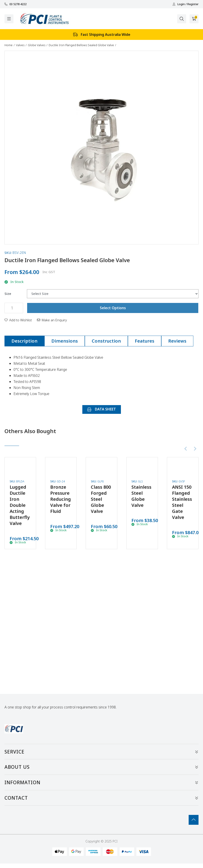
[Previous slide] (186, 449)
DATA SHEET (102, 409)
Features (145, 341)
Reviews (177, 341)
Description (24, 341)
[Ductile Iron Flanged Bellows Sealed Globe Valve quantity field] (14, 308)
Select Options (113, 308)
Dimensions (65, 341)
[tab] (24, 341)
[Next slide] (195, 449)
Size (8, 294)
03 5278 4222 (15, 4)
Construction (106, 341)
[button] (18, 320)
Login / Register (186, 4)
